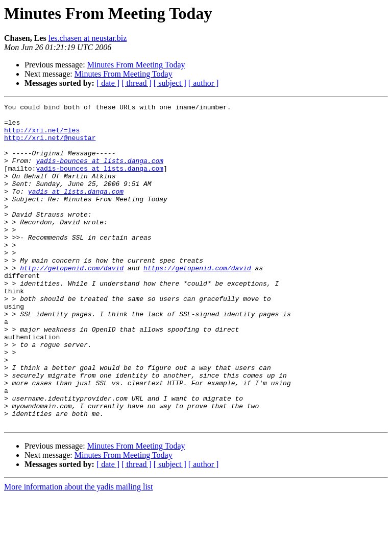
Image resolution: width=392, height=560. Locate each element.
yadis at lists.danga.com (76, 209)
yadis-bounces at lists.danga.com (100, 173)
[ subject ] (170, 83)
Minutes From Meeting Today (136, 65)
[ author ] (204, 83)
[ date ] (108, 83)
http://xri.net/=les (42, 136)
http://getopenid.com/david (72, 301)
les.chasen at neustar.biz (88, 38)
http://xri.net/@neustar (50, 145)
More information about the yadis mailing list (79, 551)
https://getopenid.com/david (197, 301)
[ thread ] (137, 83)
